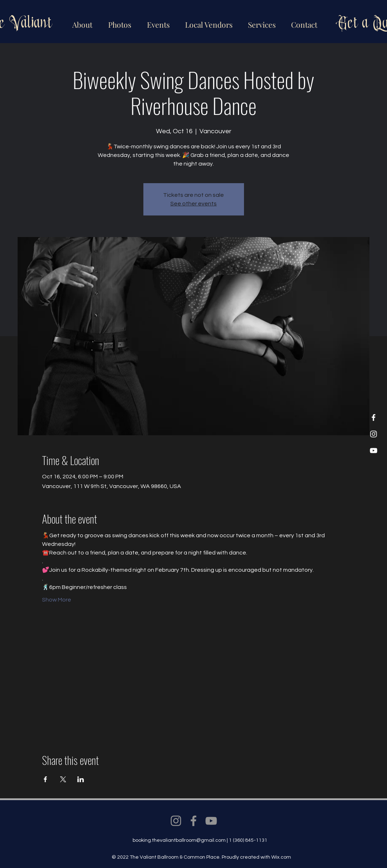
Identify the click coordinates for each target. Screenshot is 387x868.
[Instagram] (374, 434)
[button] (208, 21)
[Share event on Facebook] (45, 779)
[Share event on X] (63, 779)
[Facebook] (374, 417)
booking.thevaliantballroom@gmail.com (179, 840)
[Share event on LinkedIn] (81, 779)
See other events (193, 204)
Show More (57, 600)
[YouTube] (374, 451)
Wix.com (281, 857)
